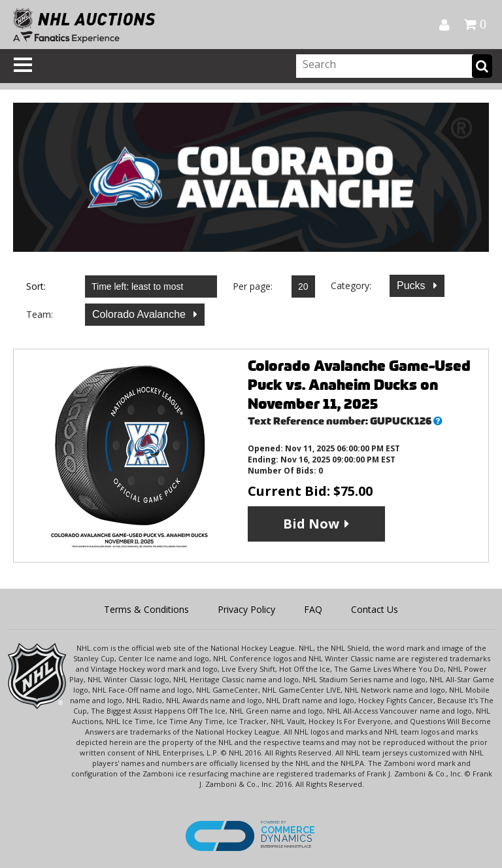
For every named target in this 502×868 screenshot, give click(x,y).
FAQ (313, 609)
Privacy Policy (246, 609)
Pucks (412, 286)
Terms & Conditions (146, 609)
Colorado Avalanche (140, 314)
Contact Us (375, 609)
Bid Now (311, 524)
